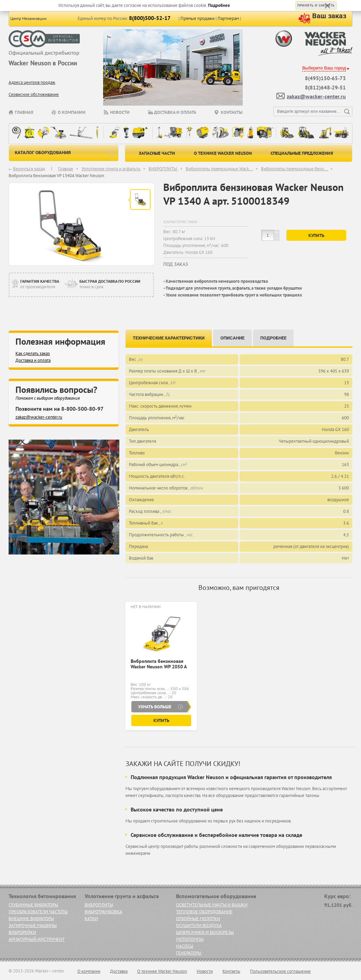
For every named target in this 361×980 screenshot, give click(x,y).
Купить (316, 235)
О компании (72, 112)
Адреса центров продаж (32, 82)
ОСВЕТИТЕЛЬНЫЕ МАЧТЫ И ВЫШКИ (212, 905)
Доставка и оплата (175, 112)
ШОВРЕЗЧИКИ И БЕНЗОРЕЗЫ (205, 932)
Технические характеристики (169, 338)
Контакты (232, 112)
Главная (24, 112)
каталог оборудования (65, 153)
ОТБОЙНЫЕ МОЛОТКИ (198, 919)
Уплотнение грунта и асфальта (111, 169)
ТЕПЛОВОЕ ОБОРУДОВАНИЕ (204, 912)
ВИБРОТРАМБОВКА (103, 912)
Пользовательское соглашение (280, 971)
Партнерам (228, 18)
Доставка (119, 971)
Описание (232, 338)
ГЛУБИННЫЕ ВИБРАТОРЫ (33, 905)
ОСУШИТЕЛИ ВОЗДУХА (199, 925)
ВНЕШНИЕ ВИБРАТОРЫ (31, 919)
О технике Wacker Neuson (223, 153)
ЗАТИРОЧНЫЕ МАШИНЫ (33, 925)
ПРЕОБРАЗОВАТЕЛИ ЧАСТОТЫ (38, 912)
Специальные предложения (302, 153)
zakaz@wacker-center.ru (316, 96)
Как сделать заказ (33, 353)
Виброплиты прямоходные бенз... (295, 169)
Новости (120, 112)
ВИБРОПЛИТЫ (163, 169)
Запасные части (157, 153)
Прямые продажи (198, 18)
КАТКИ (91, 919)
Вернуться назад (29, 169)
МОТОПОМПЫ (190, 939)
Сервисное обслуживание (34, 94)
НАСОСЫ (185, 946)
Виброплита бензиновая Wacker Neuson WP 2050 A (159, 664)
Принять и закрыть (316, 5)
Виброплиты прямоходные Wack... (220, 169)
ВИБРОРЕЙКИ (22, 932)
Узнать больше (30, 546)
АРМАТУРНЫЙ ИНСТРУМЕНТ (37, 939)
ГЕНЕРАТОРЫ (189, 953)
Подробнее (219, 5)
